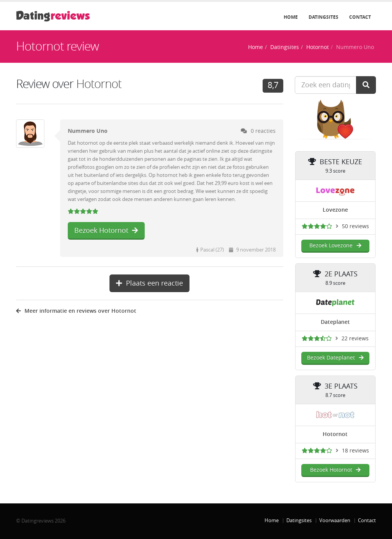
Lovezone (335, 210)
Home (291, 17)
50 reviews (355, 226)
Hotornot (318, 47)
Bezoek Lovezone (335, 246)
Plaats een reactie (149, 283)
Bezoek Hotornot (106, 230)
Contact (360, 17)
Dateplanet (335, 322)
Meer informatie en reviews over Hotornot (76, 311)
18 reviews (355, 451)
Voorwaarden (335, 520)
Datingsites (323, 17)
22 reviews (355, 339)
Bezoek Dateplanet (335, 358)
